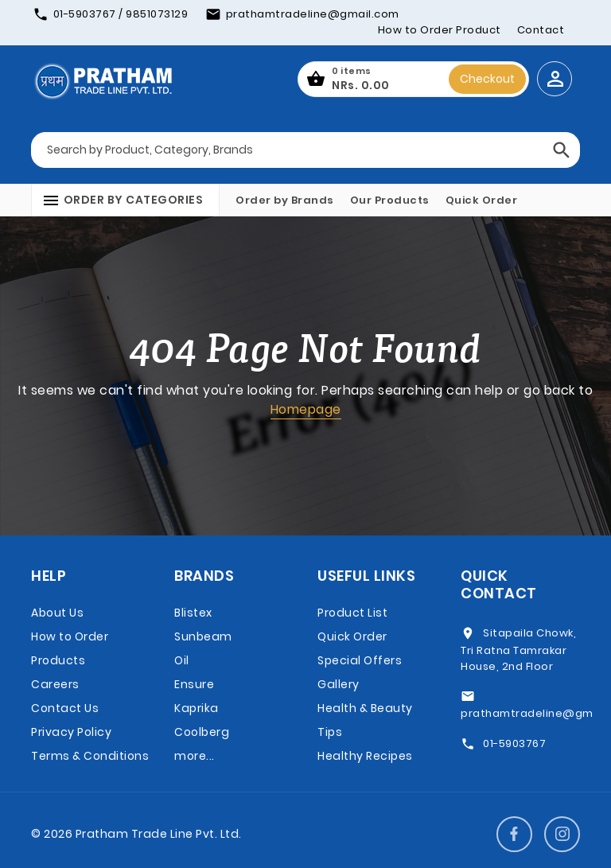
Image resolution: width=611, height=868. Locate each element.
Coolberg (202, 732)
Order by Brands (285, 200)
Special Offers (360, 660)
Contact (541, 30)
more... (195, 756)
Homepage (306, 409)
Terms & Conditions (90, 756)
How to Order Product (440, 30)
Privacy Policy (71, 732)
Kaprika (197, 708)
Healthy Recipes (365, 756)
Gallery (339, 684)
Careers (55, 684)
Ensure (194, 684)
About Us (57, 613)
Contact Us (65, 708)
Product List (352, 613)
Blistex (193, 613)
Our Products (390, 200)
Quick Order (482, 200)
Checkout (487, 79)
